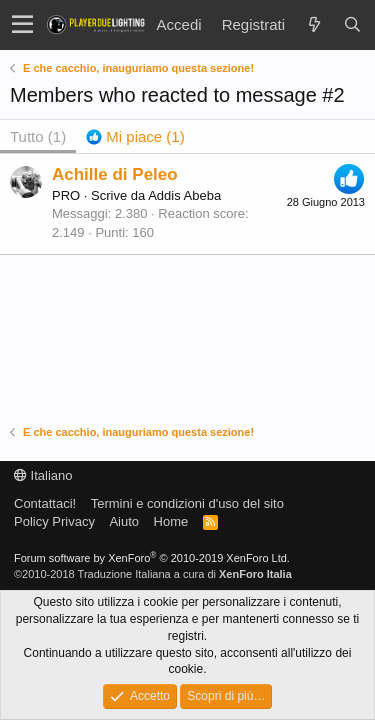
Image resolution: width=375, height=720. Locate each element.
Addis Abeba (184, 195)
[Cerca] (352, 24)
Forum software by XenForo (152, 558)
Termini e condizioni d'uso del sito (187, 503)
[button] (22, 25)
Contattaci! (45, 503)
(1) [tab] (38, 136)
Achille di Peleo (115, 174)
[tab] (135, 136)
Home (171, 521)
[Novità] (314, 24)
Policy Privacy (54, 521)
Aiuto (124, 521)
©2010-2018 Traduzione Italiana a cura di (153, 574)
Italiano (43, 475)
